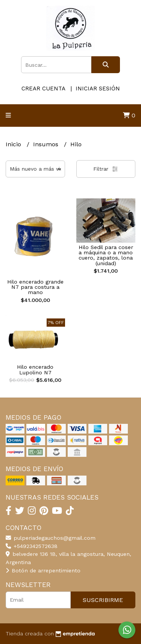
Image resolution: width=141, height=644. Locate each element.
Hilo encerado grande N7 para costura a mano (35, 287)
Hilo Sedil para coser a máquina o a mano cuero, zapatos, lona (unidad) (106, 255)
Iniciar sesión (98, 89)
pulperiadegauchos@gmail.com (51, 538)
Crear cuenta (43, 89)
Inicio (14, 144)
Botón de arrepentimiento (43, 570)
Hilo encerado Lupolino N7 (35, 369)
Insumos (47, 144)
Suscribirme (103, 600)
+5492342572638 (32, 546)
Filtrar (106, 169)
